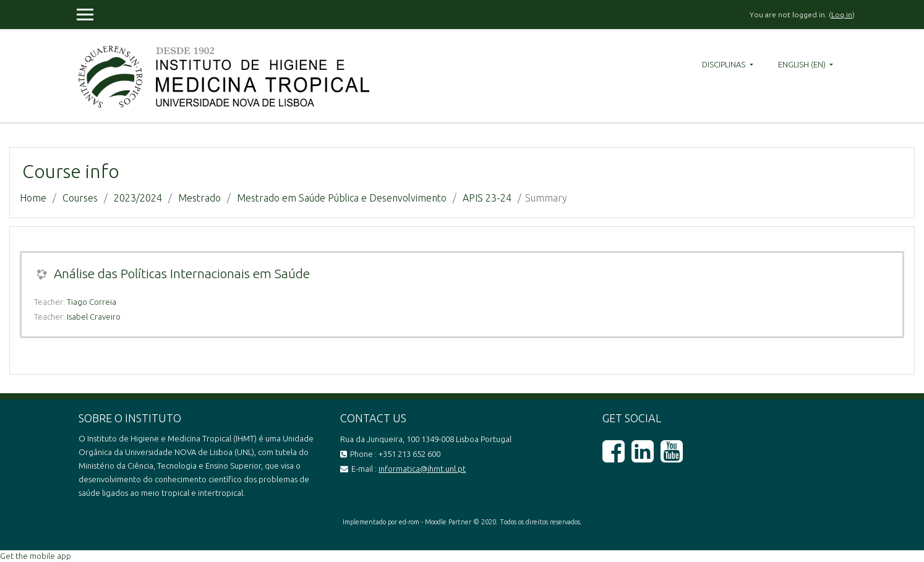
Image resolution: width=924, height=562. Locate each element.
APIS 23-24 (487, 198)
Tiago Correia (92, 302)
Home (33, 198)
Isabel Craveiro (94, 317)
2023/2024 (138, 198)
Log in (842, 15)
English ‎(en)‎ (803, 64)
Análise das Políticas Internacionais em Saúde (182, 273)
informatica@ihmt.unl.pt (422, 469)
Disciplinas (725, 64)
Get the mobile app (36, 556)
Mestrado (199, 198)
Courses (80, 198)
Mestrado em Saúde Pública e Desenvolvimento (342, 198)
